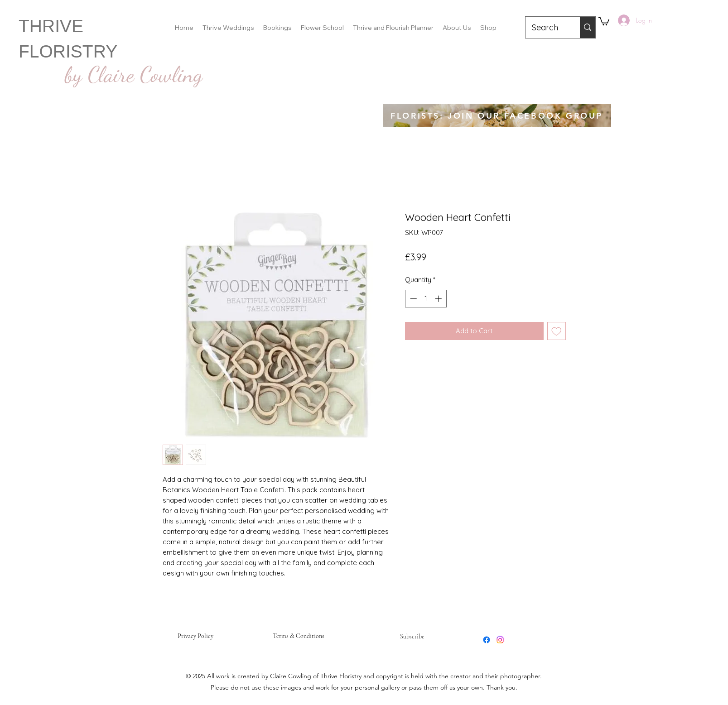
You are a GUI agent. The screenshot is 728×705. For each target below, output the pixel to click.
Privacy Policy (195, 636)
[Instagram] (500, 640)
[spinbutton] (426, 299)
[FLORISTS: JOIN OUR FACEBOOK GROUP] (497, 116)
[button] (604, 21)
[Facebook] (487, 640)
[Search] (547, 28)
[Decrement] (412, 299)
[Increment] (439, 299)
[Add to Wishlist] (557, 331)
